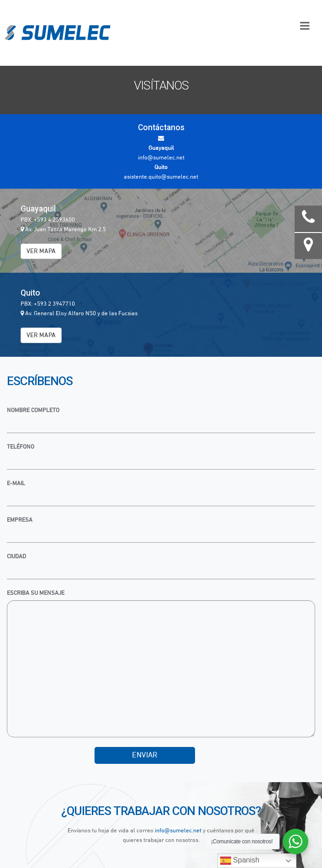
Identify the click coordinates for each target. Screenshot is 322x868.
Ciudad (16, 557)
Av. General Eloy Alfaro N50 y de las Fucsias (79, 314)
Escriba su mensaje (36, 593)
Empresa (20, 520)
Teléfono (21, 447)
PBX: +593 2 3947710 (48, 304)
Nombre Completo (33, 410)
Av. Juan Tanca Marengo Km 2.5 (63, 230)
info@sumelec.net (178, 831)
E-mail (16, 484)
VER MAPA (41, 251)
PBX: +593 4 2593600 (48, 220)
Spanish (240, 861)
